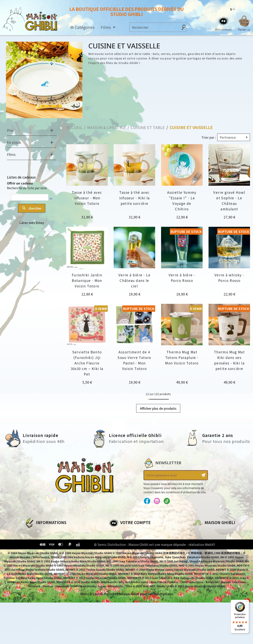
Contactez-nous (207, 569)
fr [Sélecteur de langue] (231, 9)
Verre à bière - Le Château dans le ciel (135, 280)
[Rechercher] (154, 27)
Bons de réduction (124, 552)
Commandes (119, 539)
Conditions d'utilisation (45, 545)
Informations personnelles (131, 532)
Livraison (32, 559)
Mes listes (117, 559)
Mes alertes (118, 565)
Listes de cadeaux (21, 177)
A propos (32, 532)
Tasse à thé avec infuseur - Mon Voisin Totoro (87, 198)
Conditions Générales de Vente (51, 552)
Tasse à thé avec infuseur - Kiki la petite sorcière (135, 198)
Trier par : (209, 137)
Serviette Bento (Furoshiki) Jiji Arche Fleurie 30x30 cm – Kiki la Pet (87, 363)
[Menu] (247, 602)
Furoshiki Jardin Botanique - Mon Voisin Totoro (87, 280)
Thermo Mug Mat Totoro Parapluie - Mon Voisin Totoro (182, 357)
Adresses (116, 545)
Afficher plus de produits (158, 408)
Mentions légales (39, 539)
